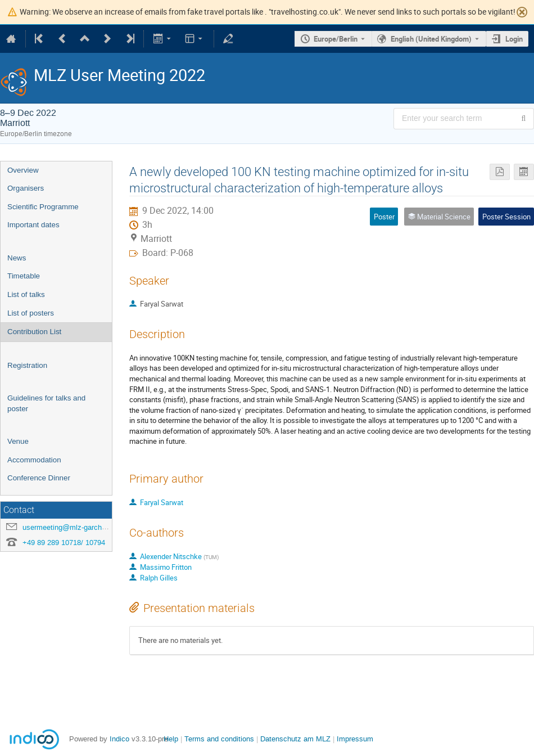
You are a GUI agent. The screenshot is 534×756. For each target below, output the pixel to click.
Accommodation (34, 460)
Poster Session (506, 217)
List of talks (26, 294)
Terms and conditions (219, 739)
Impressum (355, 739)
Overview (23, 170)
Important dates (33, 225)
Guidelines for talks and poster (46, 403)
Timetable (24, 276)
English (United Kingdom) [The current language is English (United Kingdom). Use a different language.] (431, 39)
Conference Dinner (39, 478)
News (17, 258)
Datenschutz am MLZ (295, 739)
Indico (119, 739)
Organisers (26, 188)
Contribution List (34, 332)
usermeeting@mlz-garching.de (72, 527)
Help (171, 739)
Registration (27, 365)
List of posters (31, 313)
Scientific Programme (43, 207)
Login (514, 39)
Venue (18, 441)
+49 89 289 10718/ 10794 (64, 543)
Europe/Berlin (336, 39)
